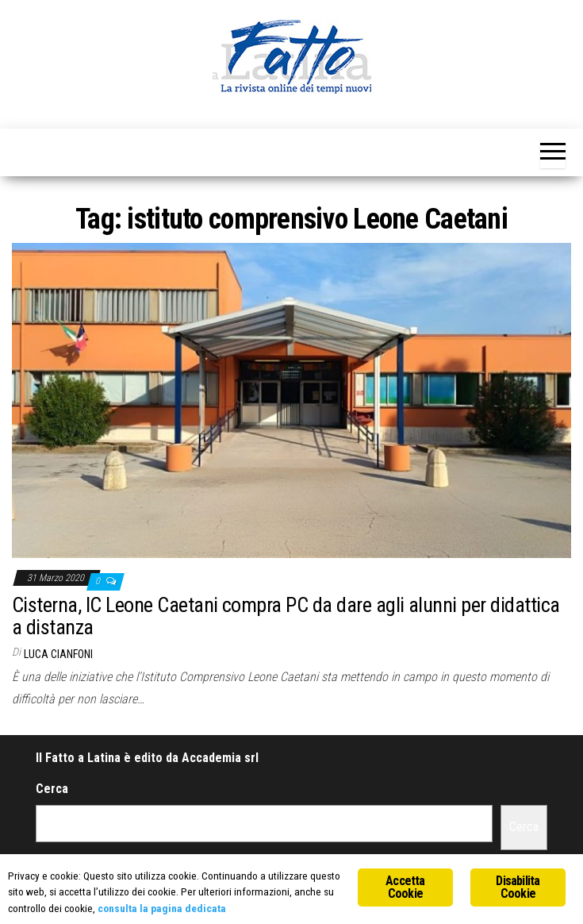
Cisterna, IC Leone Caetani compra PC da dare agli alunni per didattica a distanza (286, 616)
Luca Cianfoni (58, 654)
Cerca (52, 789)
